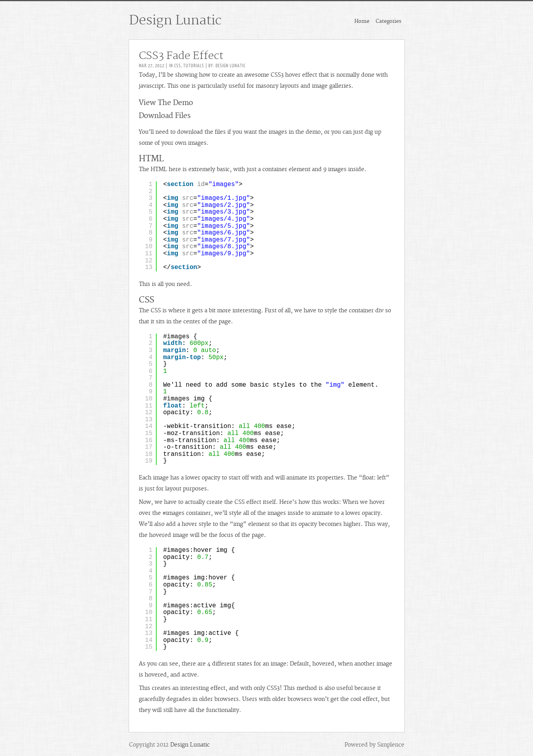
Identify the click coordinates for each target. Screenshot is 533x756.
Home (362, 21)
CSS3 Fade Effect (181, 56)
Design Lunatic (175, 20)
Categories (388, 21)
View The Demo (166, 103)
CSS (178, 65)
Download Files (165, 116)
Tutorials (194, 65)
